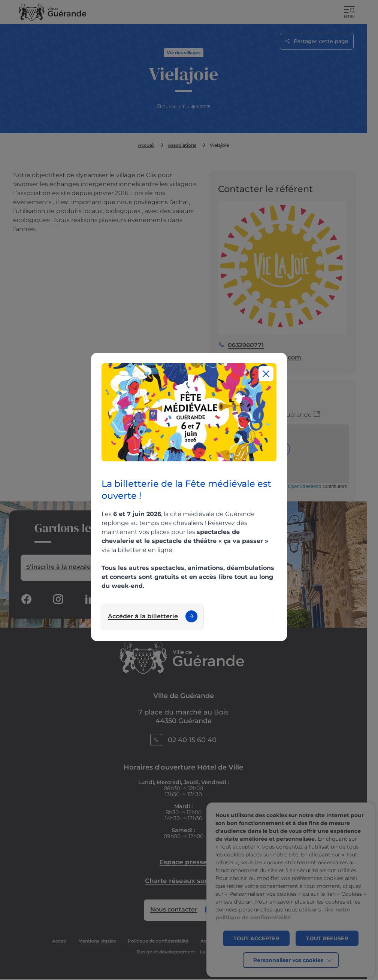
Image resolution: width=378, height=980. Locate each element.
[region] (189, 497)
